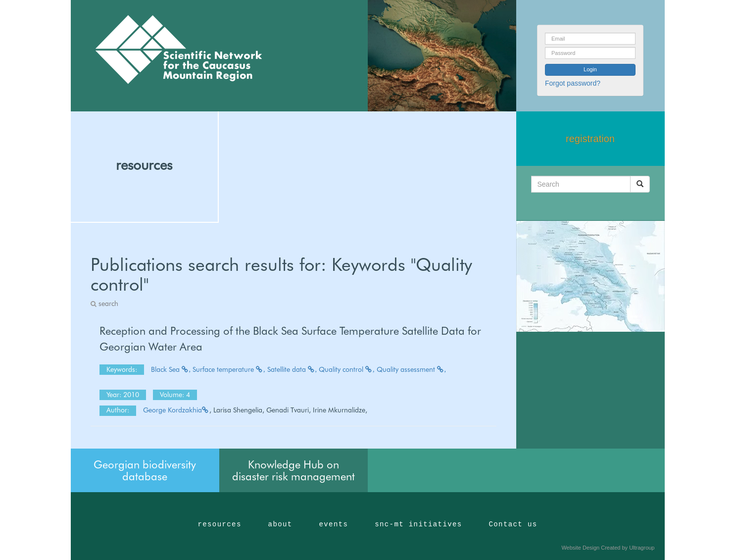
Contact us (513, 524)
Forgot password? (573, 83)
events (333, 524)
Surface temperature (229, 369)
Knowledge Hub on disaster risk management (294, 470)
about (280, 524)
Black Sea (171, 369)
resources (144, 165)
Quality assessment (412, 369)
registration (590, 139)
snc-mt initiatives (418, 524)
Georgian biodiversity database (145, 470)
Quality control (347, 369)
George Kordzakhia (176, 410)
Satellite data (292, 369)
